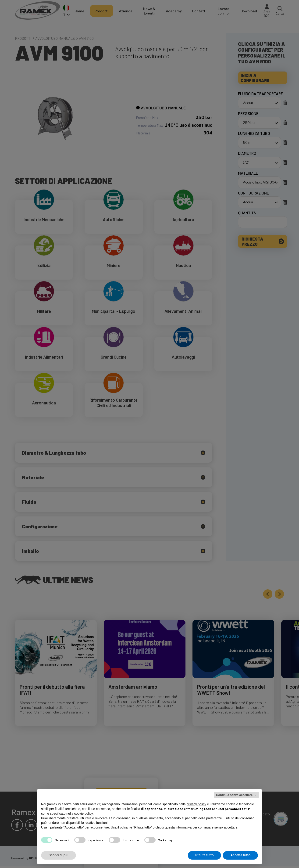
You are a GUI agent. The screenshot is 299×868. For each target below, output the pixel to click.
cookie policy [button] (84, 814)
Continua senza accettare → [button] (236, 795)
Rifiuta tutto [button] (205, 855)
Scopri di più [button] (59, 855)
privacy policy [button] (196, 804)
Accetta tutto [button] (240, 855)
